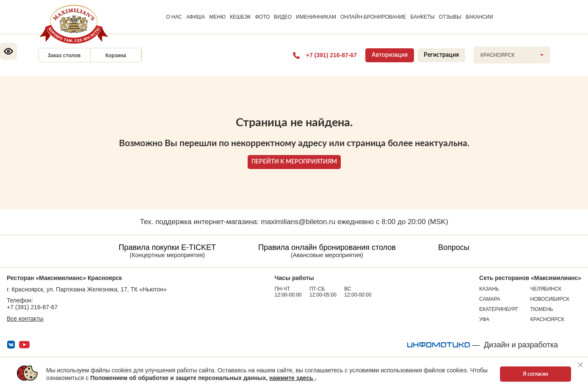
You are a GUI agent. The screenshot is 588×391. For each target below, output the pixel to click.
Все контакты (25, 319)
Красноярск (548, 319)
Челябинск (546, 289)
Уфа (484, 319)
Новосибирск (550, 299)
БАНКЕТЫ (422, 17)
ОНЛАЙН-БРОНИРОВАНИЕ (373, 17)
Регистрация (441, 55)
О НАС (174, 17)
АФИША (196, 17)
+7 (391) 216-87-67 (32, 307)
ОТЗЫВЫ (450, 17)
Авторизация (390, 55)
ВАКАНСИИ (479, 17)
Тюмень (542, 309)
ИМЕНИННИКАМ (316, 17)
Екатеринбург (499, 309)
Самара (490, 299)
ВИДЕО (283, 17)
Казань (489, 289)
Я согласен (536, 374)
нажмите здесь (292, 378)
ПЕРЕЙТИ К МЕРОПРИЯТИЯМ (294, 162)
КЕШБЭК (240, 17)
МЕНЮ (217, 17)
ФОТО (262, 17)
